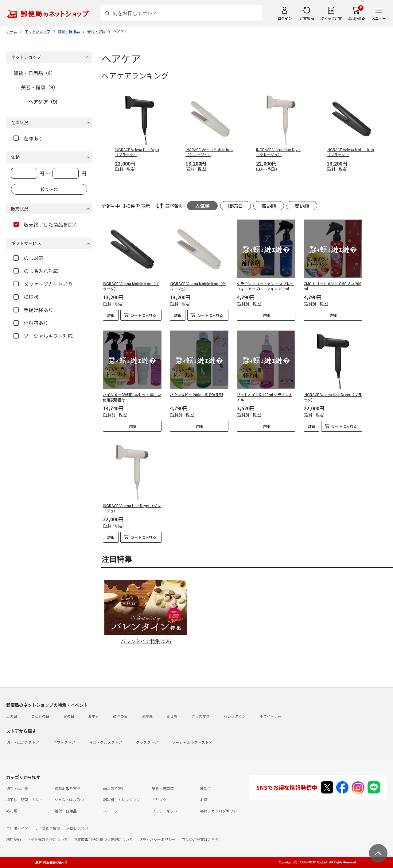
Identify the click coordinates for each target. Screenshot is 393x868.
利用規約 (14, 839)
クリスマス (200, 716)
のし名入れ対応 (36, 271)
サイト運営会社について (47, 839)
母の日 (12, 716)
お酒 (204, 799)
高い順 (269, 206)
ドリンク (159, 799)
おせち (172, 716)
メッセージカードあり (43, 284)
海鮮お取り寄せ (68, 788)
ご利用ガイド (17, 828)
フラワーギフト (165, 811)
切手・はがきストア (23, 742)
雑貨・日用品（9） (35, 73)
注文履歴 (307, 18)
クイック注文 (331, 18)
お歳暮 (147, 716)
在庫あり (28, 138)
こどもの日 (40, 716)
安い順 (302, 206)
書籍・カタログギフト (219, 811)
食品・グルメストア (106, 742)
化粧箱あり (31, 323)
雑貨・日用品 (66, 811)
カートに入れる (143, 315)
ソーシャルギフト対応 (43, 336)
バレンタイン (235, 716)
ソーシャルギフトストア (192, 742)
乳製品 (206, 788)
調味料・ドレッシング (122, 799)
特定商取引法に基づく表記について (103, 839)
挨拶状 (26, 297)
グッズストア (147, 742)
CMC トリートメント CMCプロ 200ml (333, 286)
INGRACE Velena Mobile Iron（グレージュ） (198, 286)
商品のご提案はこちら (200, 839)
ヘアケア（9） (44, 101)
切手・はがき (17, 788)
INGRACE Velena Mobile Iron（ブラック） (131, 286)
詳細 (111, 315)
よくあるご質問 (47, 828)
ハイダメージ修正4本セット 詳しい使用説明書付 (132, 397)
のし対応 (28, 258)
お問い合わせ (77, 828)
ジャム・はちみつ (69, 799)
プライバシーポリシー (157, 839)
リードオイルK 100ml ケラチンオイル (265, 397)
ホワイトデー (270, 716)
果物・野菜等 (163, 788)
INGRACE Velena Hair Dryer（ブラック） (333, 397)
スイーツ (111, 811)
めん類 (12, 811)
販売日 (235, 206)
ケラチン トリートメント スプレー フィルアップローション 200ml (265, 286)
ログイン (285, 18)
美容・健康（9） (39, 87)
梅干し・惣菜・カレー (25, 799)
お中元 (94, 716)
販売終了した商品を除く (46, 224)
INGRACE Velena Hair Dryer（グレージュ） (132, 508)
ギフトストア (64, 742)
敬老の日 (120, 716)
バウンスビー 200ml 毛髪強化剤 (196, 394)
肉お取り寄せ (114, 788)
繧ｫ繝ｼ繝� (356, 18)
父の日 (69, 716)
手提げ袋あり (33, 310)
